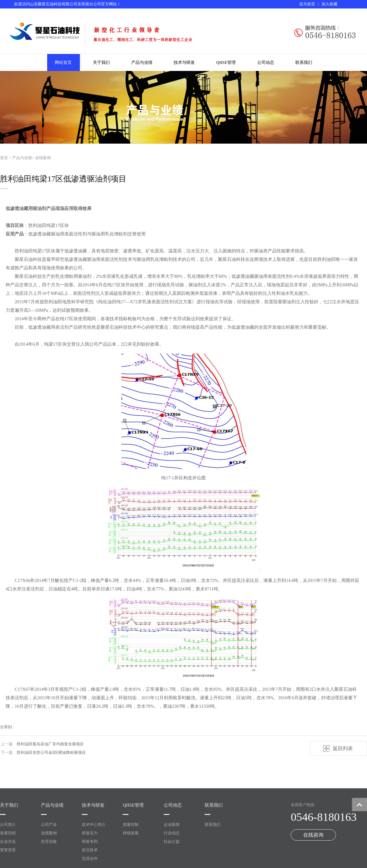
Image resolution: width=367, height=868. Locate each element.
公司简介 (8, 825)
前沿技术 (90, 850)
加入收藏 (329, 4)
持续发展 (131, 833)
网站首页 (63, 62)
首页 (4, 158)
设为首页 (307, 4)
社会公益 (172, 842)
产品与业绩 (142, 62)
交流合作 (90, 859)
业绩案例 (43, 158)
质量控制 (131, 825)
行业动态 (172, 833)
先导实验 (49, 842)
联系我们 (304, 62)
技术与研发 (184, 62)
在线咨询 (313, 835)
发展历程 (8, 833)
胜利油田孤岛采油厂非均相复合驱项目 (50, 744)
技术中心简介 (94, 825)
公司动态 (266, 62)
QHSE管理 (226, 62)
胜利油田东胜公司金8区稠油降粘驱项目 (51, 753)
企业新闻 (172, 825)
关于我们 (101, 62)
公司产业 (49, 825)
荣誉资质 (8, 850)
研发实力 (90, 833)
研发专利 (90, 842)
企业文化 (8, 842)
